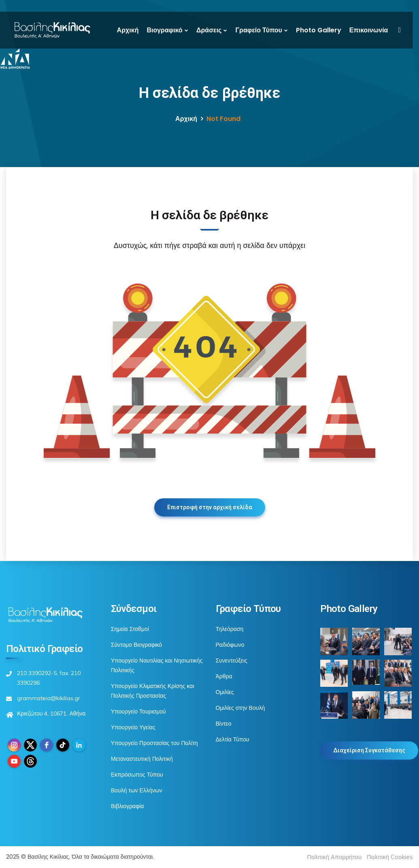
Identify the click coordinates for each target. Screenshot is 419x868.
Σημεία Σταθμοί (130, 629)
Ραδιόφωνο (230, 645)
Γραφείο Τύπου (258, 30)
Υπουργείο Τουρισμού (138, 711)
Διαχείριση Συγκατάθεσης (369, 750)
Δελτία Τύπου (233, 739)
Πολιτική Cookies (390, 857)
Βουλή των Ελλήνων (137, 790)
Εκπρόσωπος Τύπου (137, 775)
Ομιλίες (225, 692)
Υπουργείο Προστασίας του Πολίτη (154, 743)
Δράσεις (209, 30)
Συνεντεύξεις (232, 661)
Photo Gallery (319, 30)
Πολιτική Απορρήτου (334, 857)
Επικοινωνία (369, 30)
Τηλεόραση (230, 629)
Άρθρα (224, 676)
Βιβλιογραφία (128, 806)
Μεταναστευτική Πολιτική (142, 759)
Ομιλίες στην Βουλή (240, 708)
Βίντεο (224, 724)
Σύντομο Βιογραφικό (136, 645)
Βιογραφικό (164, 30)
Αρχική (128, 30)
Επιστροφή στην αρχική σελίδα (210, 507)
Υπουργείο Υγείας (133, 727)
